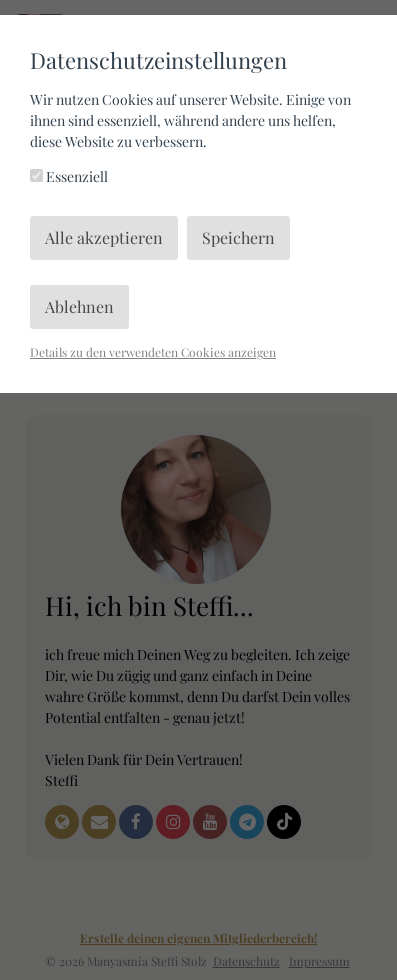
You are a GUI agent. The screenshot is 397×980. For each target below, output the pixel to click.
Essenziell (69, 176)
